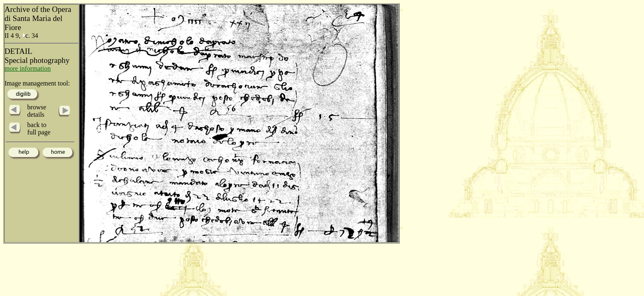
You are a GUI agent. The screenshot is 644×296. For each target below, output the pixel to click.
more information (28, 68)
